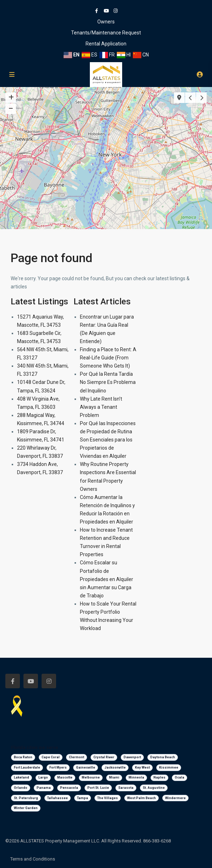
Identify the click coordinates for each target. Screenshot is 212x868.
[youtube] (106, 11)
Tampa (83, 798)
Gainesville (86, 767)
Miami (114, 777)
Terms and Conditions (33, 859)
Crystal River (104, 757)
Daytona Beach (163, 757)
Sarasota (126, 788)
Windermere (175, 798)
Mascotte (65, 777)
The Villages (108, 798)
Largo (43, 777)
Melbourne (91, 777)
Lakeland (21, 777)
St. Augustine (154, 788)
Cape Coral (51, 757)
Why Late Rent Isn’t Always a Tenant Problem (101, 407)
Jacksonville (115, 767)
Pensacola (69, 788)
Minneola (136, 777)
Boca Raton (23, 757)
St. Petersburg (26, 798)
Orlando (21, 788)
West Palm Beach (142, 798)
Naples (159, 777)
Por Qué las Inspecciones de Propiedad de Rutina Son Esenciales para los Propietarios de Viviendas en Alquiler (108, 440)
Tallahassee (58, 798)
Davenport (132, 757)
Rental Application (106, 44)
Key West (142, 767)
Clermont (77, 757)
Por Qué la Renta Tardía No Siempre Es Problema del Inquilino (108, 382)
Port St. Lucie (98, 788)
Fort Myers (58, 767)
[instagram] (116, 11)
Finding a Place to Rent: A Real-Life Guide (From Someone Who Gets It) (108, 358)
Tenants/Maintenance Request (106, 33)
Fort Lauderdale (27, 767)
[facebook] (96, 11)
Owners (106, 22)
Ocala (180, 777)
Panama (44, 788)
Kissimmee (169, 767)
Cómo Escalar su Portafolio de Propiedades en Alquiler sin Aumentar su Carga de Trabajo (107, 579)
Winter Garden (26, 808)
